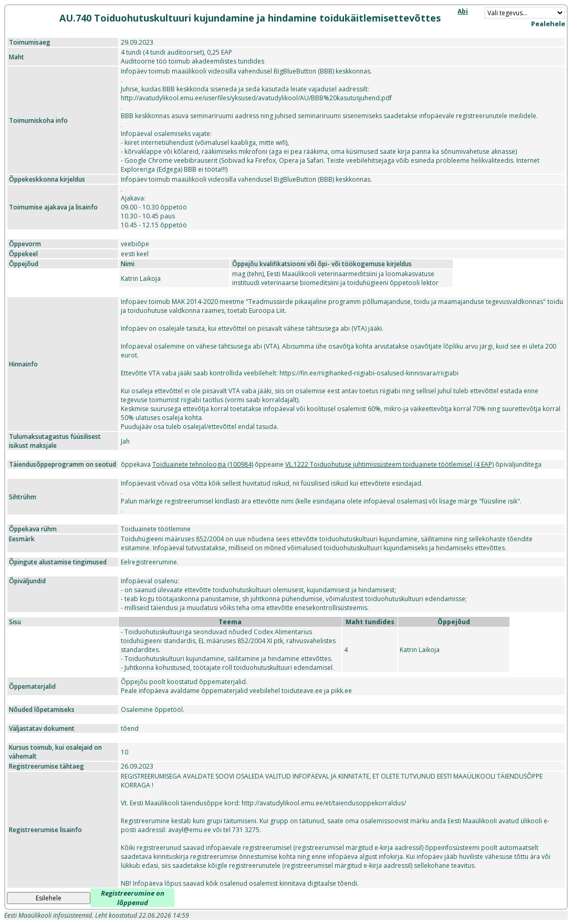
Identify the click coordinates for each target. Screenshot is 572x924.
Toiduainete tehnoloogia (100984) (203, 464)
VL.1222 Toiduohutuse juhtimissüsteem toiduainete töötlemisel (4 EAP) (389, 464)
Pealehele (548, 24)
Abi (463, 11)
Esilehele (49, 898)
